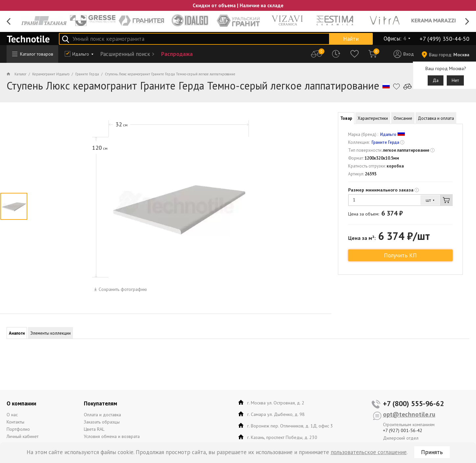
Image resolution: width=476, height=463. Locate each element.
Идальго (81, 54)
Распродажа (177, 54)
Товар (346, 118)
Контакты (15, 422)
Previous (9, 22)
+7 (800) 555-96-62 (413, 403)
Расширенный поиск (125, 54)
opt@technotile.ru (409, 414)
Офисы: (395, 39)
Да (436, 80)
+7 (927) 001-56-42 (403, 430)
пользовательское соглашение (369, 452)
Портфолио (18, 429)
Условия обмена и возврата (112, 436)
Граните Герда (385, 142)
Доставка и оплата (436, 118)
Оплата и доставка (102, 415)
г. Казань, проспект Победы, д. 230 (282, 437)
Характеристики (373, 118)
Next (467, 22)
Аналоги (17, 333)
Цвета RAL (94, 429)
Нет (455, 80)
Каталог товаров (33, 54)
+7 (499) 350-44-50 (444, 39)
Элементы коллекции (50, 333)
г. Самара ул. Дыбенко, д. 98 (276, 414)
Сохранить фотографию (123, 289)
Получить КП (400, 255)
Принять (432, 452)
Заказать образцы (102, 422)
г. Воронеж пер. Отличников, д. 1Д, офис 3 (290, 426)
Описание (403, 118)
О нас (12, 415)
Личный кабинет (23, 436)
